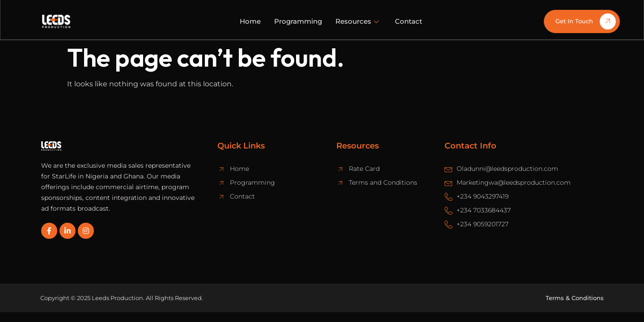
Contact (409, 21)
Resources (357, 21)
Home (250, 21)
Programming (298, 21)
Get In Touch (586, 21)
